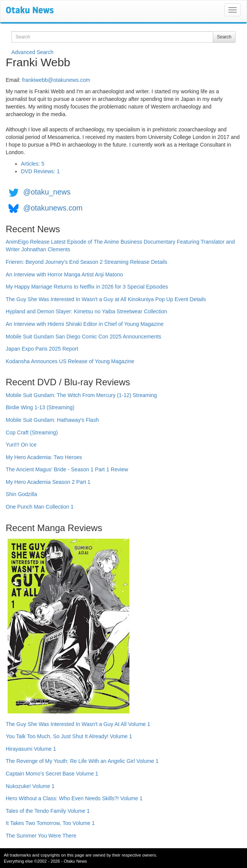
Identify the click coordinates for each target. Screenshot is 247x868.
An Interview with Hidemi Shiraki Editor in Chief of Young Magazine (85, 324)
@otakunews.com (53, 208)
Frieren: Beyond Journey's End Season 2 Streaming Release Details (86, 262)
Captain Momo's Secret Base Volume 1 (52, 774)
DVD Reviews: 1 (40, 171)
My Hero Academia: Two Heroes (44, 457)
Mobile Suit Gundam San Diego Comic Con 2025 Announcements (84, 337)
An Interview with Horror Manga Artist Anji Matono (64, 274)
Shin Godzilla (22, 494)
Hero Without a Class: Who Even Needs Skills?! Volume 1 (74, 798)
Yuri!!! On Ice (21, 445)
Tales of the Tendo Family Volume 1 (48, 811)
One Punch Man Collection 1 (40, 507)
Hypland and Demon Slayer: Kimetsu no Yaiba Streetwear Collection (86, 311)
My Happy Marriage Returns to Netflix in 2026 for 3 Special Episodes (87, 287)
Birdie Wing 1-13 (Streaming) (40, 407)
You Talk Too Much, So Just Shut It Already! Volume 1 (69, 736)
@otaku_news (47, 192)
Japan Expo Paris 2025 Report (42, 349)
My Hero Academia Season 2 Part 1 (48, 482)
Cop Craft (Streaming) (32, 432)
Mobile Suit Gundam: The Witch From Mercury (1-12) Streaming (81, 395)
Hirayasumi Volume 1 (31, 749)
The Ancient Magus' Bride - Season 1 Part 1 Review (67, 469)
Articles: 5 (33, 164)
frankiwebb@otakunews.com (56, 80)
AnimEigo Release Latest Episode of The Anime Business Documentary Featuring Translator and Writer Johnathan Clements (120, 246)
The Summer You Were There (41, 836)
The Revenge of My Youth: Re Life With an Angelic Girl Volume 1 (82, 761)
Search (224, 37)
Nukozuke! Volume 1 (30, 786)
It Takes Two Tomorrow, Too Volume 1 (50, 823)
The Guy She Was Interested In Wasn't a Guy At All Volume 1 (78, 724)
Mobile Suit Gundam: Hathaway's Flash (52, 420)
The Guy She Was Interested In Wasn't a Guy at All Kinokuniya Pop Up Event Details (106, 299)
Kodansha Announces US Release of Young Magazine (70, 361)
